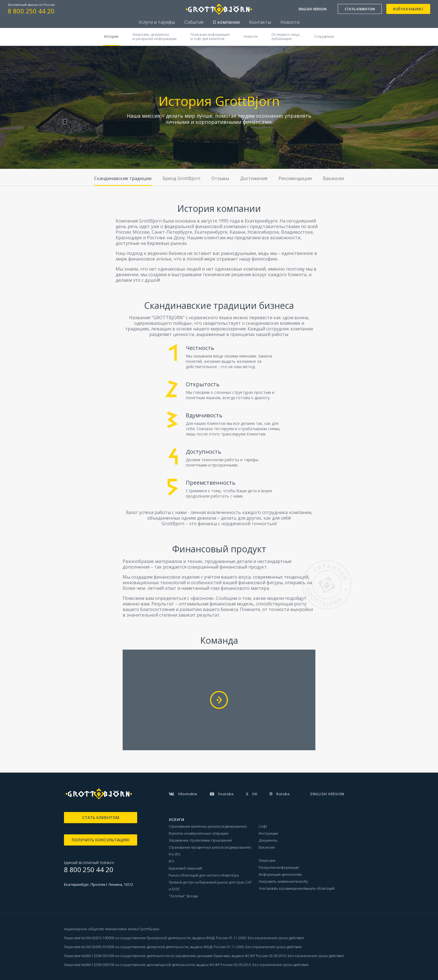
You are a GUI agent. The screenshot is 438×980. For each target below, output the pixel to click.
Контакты (260, 22)
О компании (226, 22)
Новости (290, 22)
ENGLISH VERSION (313, 9)
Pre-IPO (175, 854)
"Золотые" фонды (183, 896)
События (194, 22)
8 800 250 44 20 (31, 11)
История (111, 36)
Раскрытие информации (279, 867)
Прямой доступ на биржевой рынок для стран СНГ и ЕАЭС (210, 886)
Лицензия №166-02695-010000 (89, 947)
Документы (268, 840)
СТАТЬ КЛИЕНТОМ (360, 9)
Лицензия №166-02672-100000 (90, 938)
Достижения (254, 178)
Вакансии (333, 178)
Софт (263, 826)
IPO (172, 861)
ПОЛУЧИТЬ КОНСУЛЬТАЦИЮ (101, 840)
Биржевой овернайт (185, 868)
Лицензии (267, 861)
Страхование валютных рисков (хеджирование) (208, 826)
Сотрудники (324, 36)
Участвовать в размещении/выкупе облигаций (297, 888)
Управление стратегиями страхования (200, 840)
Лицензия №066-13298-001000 (89, 956)
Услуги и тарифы (157, 22)
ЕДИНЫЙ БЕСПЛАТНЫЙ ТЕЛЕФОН (89, 863)
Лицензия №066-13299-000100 (89, 965)
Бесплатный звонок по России (31, 5)
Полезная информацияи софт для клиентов (210, 37)
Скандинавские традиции (123, 178)
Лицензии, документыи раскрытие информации (154, 37)
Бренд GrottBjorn (181, 178)
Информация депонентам (280, 874)
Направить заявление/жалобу (283, 881)
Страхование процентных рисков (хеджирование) (210, 847)
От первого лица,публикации (286, 37)
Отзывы (220, 178)
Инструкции (268, 833)
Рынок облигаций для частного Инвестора (204, 875)
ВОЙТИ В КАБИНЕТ (408, 9)
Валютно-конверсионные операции (199, 833)
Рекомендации (295, 178)
